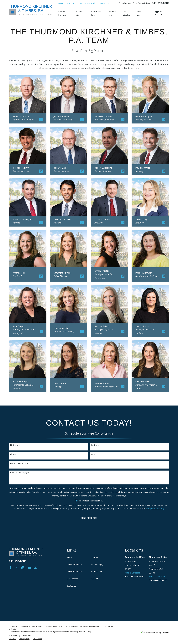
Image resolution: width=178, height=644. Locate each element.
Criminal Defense (74, 564)
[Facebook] (10, 568)
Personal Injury (97, 564)
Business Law (96, 572)
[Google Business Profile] (36, 568)
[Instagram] (23, 568)
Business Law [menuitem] (113, 13)
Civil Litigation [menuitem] (127, 13)
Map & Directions (133, 573)
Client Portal (158, 13)
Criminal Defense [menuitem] (62, 13)
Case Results (91, 3)
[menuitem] (13, 618)
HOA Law (94, 579)
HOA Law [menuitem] (139, 13)
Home (61, 3)
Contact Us (105, 3)
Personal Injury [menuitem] (80, 13)
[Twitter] (17, 568)
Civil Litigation (73, 579)
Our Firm (71, 3)
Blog (80, 3)
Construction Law (74, 572)
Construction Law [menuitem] (97, 13)
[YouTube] (29, 568)
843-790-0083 (160, 3)
